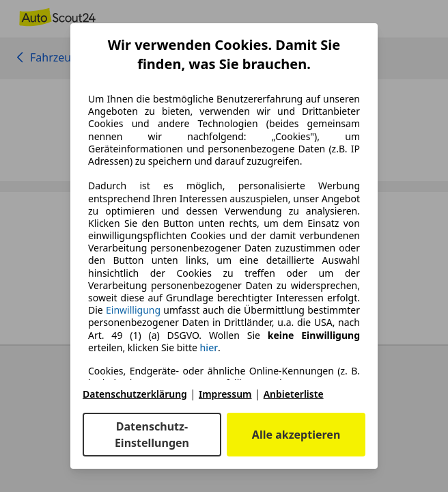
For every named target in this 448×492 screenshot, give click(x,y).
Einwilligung (133, 310)
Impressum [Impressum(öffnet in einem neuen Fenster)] (225, 394)
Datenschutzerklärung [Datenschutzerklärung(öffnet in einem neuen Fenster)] (135, 394)
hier (209, 348)
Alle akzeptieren (296, 435)
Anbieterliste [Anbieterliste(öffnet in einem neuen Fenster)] (294, 394)
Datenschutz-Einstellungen (152, 435)
